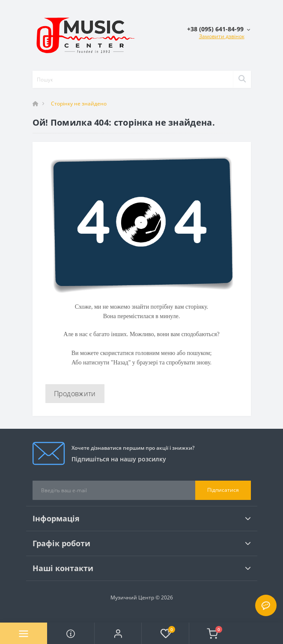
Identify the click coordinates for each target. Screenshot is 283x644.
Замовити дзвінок (222, 36)
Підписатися (223, 490)
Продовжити (75, 394)
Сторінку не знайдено (79, 104)
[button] (118, 633)
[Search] (242, 79)
